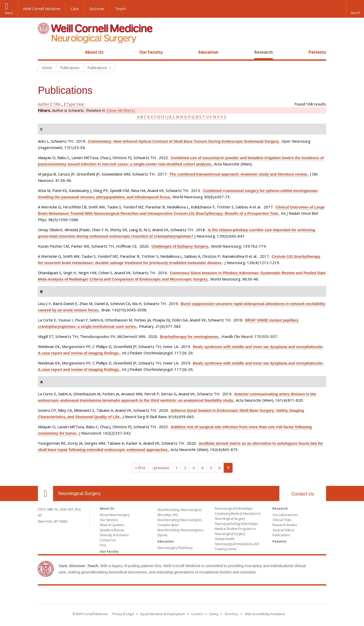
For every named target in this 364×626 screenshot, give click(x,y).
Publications (281, 535)
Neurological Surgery (79, 493)
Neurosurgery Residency (175, 548)
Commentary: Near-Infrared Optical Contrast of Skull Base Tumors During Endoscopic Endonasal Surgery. (184, 141)
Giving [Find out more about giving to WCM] (214, 614)
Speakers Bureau (112, 530)
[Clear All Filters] (121, 110)
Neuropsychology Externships (236, 524)
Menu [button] (9, 13)
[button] (355, 9)
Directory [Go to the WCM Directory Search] (231, 614)
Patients (317, 52)
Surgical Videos (283, 530)
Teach (120, 9)
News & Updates (112, 525)
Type (71, 104)
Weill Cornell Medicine (42, 9)
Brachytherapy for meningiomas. (190, 337)
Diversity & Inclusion (114, 535)
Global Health (225, 539)
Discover (97, 9)
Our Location (45, 493)
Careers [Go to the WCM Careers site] (197, 614)
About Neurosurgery (115, 515)
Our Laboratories (285, 515)
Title (57, 104)
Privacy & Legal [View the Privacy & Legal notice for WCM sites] (123, 614)
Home (43, 52)
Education (208, 52)
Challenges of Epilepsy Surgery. (180, 246)
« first (140, 468)
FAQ (103, 545)
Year (80, 104)
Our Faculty (151, 52)
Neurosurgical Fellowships (234, 509)
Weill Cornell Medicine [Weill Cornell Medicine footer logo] (182, 596)
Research (264, 52)
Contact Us (303, 494)
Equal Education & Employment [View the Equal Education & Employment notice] (163, 614)
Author (44, 104)
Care (75, 9)
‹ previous (160, 468)
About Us (94, 52)
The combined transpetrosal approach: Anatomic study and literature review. (238, 174)
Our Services (109, 520)
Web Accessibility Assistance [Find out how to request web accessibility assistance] (265, 614)
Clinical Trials (282, 520)
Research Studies (285, 525)
